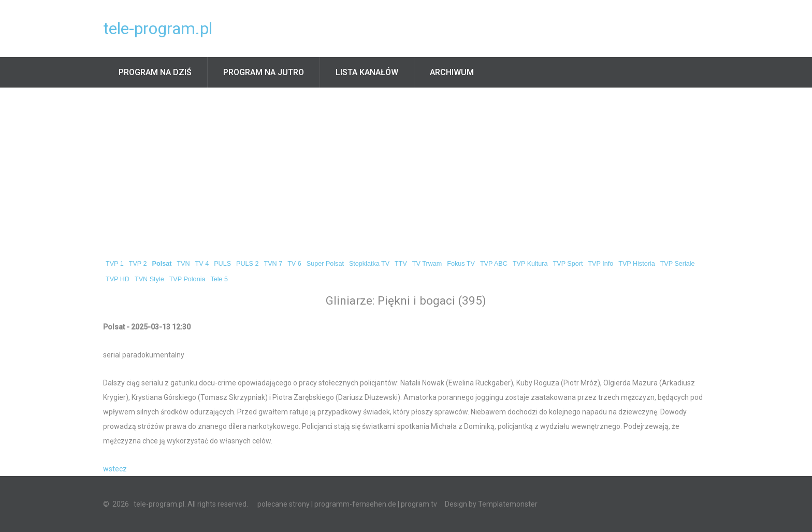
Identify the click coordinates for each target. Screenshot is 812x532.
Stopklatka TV (369, 264)
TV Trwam (427, 264)
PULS (222, 264)
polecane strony (284, 504)
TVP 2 (138, 264)
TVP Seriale (678, 264)
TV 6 (294, 264)
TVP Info (600, 264)
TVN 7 (273, 264)
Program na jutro (264, 72)
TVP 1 (115, 264)
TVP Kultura (530, 264)
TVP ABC (494, 264)
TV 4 (202, 264)
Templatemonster (508, 504)
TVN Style (149, 279)
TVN (183, 264)
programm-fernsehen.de (355, 504)
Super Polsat (325, 264)
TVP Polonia (187, 279)
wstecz (115, 469)
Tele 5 (219, 279)
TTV (401, 264)
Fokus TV (461, 264)
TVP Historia (636, 264)
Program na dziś (155, 72)
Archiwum (452, 72)
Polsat (162, 264)
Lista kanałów (367, 72)
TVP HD (118, 279)
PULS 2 (247, 264)
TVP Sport (568, 264)
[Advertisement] (406, 165)
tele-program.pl (158, 28)
